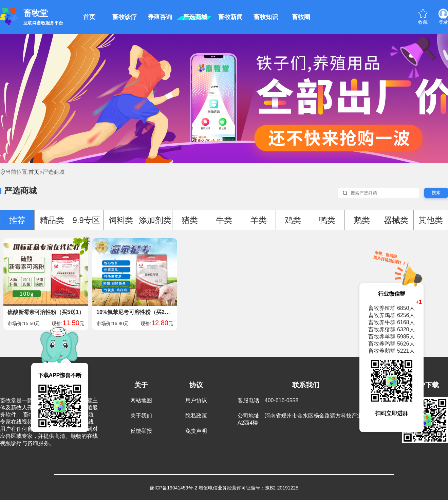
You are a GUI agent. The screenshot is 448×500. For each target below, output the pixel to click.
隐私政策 (196, 416)
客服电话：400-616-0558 (268, 400)
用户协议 (196, 400)
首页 (34, 172)
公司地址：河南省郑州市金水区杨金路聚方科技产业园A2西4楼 (303, 419)
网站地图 (141, 400)
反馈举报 (141, 431)
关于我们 (141, 416)
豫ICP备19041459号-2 (173, 488)
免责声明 (196, 431)
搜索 (436, 193)
